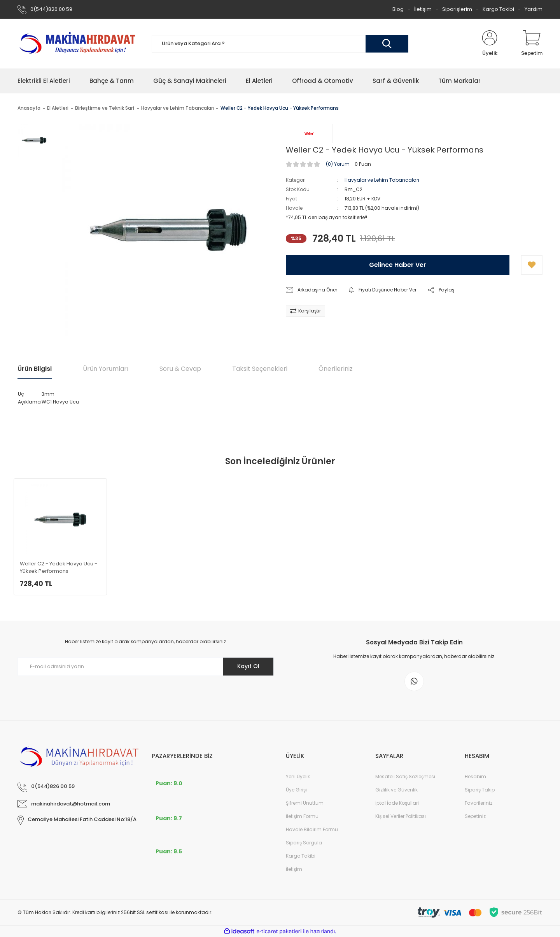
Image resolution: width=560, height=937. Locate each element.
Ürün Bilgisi (35, 369)
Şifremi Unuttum (305, 803)
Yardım (534, 9)
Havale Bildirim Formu (312, 829)
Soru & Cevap (180, 369)
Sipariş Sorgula (304, 843)
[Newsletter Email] (146, 667)
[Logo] (79, 43)
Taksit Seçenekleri (260, 369)
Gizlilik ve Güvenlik (396, 790)
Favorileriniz (479, 803)
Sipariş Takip (480, 790)
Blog (398, 9)
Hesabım (475, 776)
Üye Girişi (296, 790)
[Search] (280, 44)
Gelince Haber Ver (398, 265)
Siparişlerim (457, 9)
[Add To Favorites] (532, 265)
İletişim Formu (302, 816)
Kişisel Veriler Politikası (401, 816)
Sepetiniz (475, 816)
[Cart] (532, 44)
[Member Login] (490, 44)
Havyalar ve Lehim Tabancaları (382, 180)
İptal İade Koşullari (397, 803)
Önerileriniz (336, 369)
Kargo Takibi (498, 9)
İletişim (423, 9)
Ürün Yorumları (106, 369)
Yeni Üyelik (298, 776)
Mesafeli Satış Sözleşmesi (405, 776)
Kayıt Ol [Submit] (248, 666)
